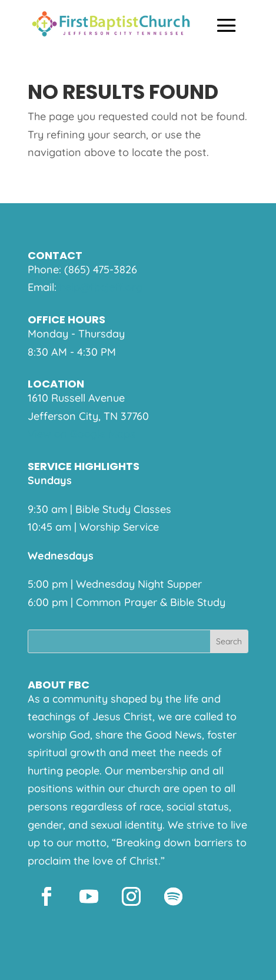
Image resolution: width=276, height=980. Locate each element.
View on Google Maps (82, 434)
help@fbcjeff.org (101, 287)
